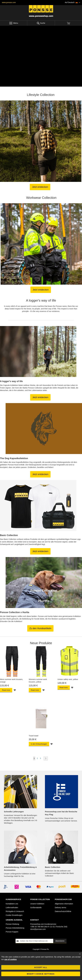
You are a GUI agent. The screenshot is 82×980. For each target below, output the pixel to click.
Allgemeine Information (64, 904)
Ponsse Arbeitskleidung (15, 928)
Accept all (41, 967)
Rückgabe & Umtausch (15, 911)
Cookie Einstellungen (14, 915)
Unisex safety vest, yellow (68, 679)
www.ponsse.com (9, 2)
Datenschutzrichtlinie (63, 911)
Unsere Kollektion (37, 904)
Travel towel (34, 736)
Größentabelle (36, 908)
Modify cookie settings (41, 974)
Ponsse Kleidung (12, 924)
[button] (72, 3)
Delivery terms (60, 908)
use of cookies (11, 959)
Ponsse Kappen (12, 932)
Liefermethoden (12, 908)
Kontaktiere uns (12, 904)
